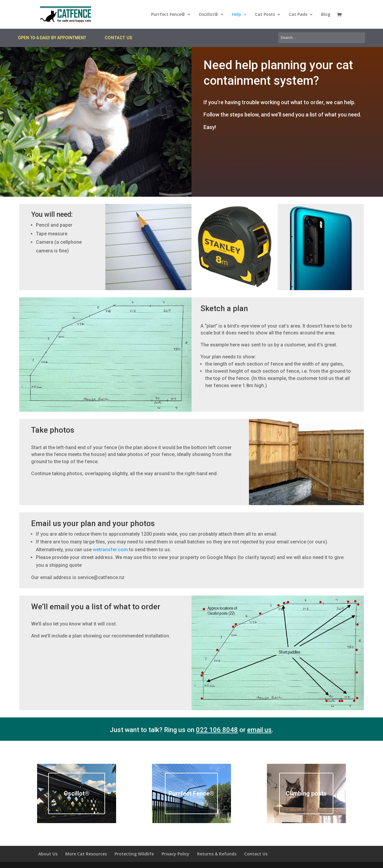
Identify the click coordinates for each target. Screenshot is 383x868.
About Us (48, 854)
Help (237, 15)
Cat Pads (298, 15)
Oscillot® (208, 15)
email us (259, 730)
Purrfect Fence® (168, 15)
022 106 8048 (217, 730)
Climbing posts (306, 793)
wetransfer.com (110, 550)
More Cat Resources (86, 854)
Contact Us (256, 854)
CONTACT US (119, 38)
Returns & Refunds (217, 854)
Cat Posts (265, 15)
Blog (326, 15)
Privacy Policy (175, 854)
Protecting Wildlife (134, 854)
